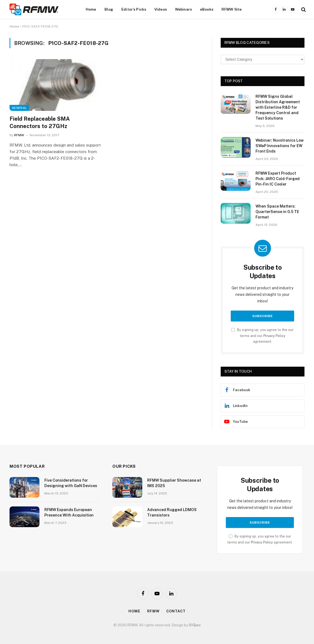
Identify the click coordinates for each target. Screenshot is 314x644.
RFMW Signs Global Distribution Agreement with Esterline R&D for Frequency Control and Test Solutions (278, 107)
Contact (176, 611)
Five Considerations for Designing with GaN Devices (71, 483)
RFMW (19, 135)
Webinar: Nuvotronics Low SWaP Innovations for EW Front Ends (280, 146)
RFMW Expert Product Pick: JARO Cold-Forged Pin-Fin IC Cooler (278, 179)
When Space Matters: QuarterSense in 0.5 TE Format (277, 212)
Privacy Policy (274, 336)
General (19, 108)
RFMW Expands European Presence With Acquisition (69, 512)
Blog (109, 9)
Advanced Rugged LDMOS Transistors (172, 512)
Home (91, 9)
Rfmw (153, 611)
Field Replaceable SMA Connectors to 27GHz (40, 122)
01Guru (195, 625)
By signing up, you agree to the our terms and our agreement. (262, 336)
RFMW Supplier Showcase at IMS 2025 (174, 483)
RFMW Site (232, 9)
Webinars (183, 9)
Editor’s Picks (134, 9)
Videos (161, 9)
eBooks (207, 9)
